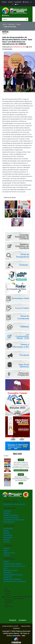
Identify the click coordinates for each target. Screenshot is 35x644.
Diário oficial (8, 537)
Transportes (8, 575)
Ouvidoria (10, 2)
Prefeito (6, 562)
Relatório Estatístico (11, 515)
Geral (18, 24)
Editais (6, 531)
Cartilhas (7, 540)
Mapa (5, 551)
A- (13, 4)
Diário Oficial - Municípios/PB (14, 504)
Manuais (6, 533)
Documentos (8, 529)
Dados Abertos (9, 522)
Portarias (7, 542)
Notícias (12, 24)
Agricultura (8, 570)
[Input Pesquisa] (13, 19)
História (6, 548)
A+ (31, 2)
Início (4, 24)
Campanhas (8, 535)
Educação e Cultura (10, 568)
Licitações (7, 511)
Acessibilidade (18, 2)
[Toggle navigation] (6, 15)
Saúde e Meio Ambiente (12, 577)
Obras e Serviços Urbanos (13, 564)
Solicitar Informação (11, 518)
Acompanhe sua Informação (14, 520)
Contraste (26, 2)
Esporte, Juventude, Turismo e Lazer (16, 566)
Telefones (4, 2)
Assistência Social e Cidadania (15, 579)
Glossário (7, 513)
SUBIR (22, 634)
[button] (27, 19)
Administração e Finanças (13, 573)
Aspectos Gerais (9, 553)
